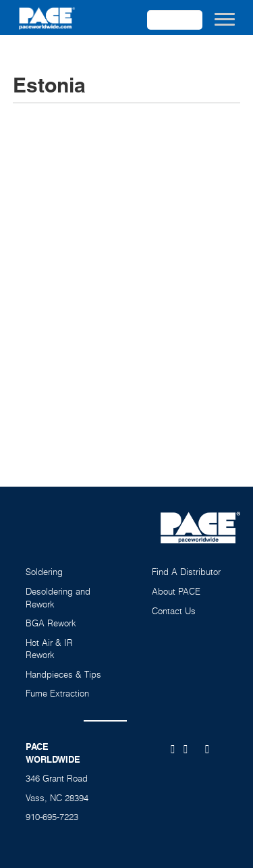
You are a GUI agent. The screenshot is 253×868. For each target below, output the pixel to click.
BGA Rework (51, 623)
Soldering (44, 572)
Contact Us (174, 611)
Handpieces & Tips (63, 674)
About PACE (176, 591)
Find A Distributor (186, 572)
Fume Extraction (57, 693)
